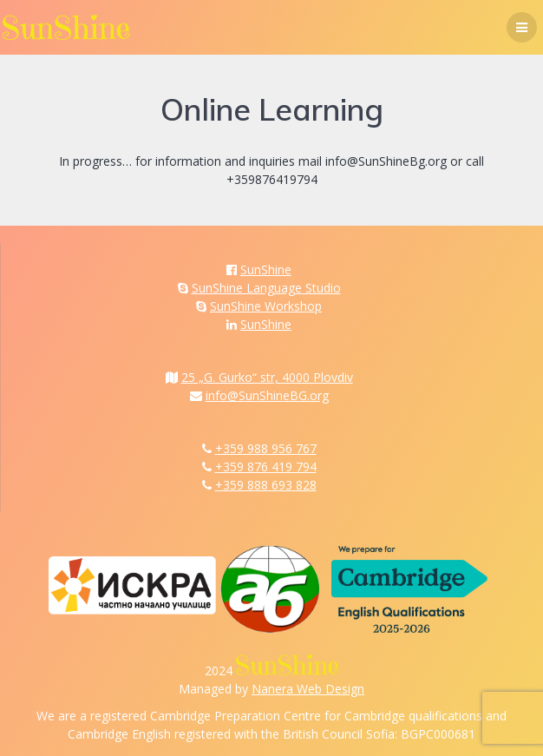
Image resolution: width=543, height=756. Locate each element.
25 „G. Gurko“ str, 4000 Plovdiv (267, 377)
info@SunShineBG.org (267, 395)
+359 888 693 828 (266, 485)
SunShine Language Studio (266, 288)
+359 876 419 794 (266, 467)
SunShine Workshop (266, 306)
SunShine (266, 270)
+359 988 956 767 (266, 448)
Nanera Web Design (308, 689)
